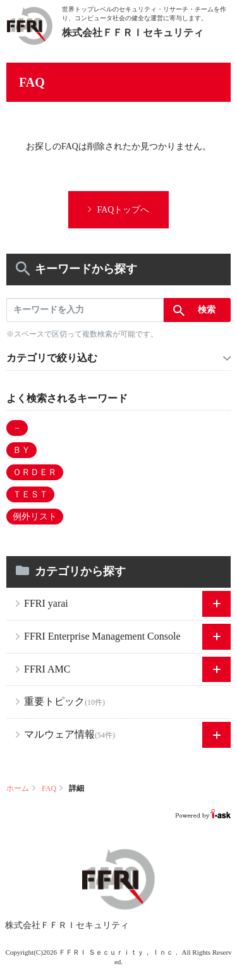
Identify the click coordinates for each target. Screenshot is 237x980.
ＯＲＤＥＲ (35, 472)
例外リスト (35, 517)
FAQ (49, 788)
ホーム (18, 788)
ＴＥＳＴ (30, 494)
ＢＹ (21, 450)
